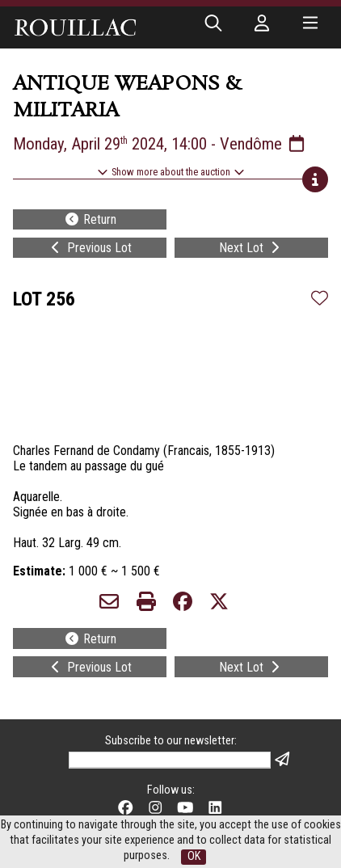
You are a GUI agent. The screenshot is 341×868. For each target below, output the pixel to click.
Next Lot (251, 248)
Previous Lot (90, 248)
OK (194, 856)
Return (90, 219)
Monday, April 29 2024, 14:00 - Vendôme (160, 144)
